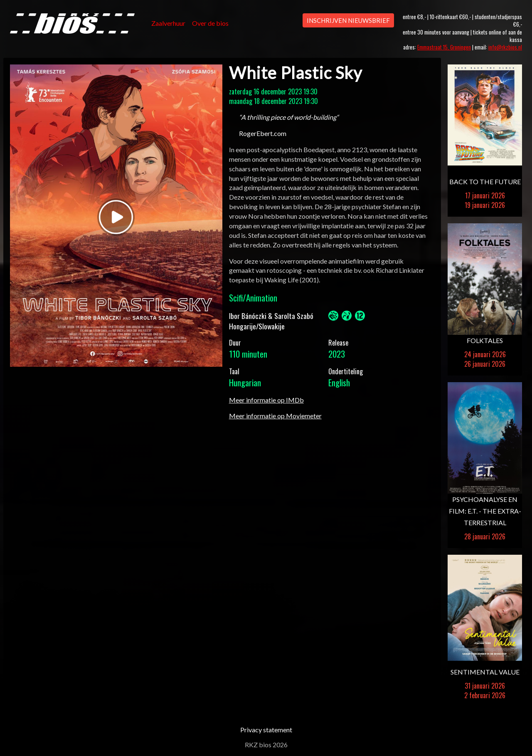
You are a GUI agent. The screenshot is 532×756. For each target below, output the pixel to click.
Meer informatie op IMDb (266, 400)
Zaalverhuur (168, 23)
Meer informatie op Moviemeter (275, 416)
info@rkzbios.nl (505, 47)
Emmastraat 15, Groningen (444, 47)
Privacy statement (266, 730)
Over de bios (210, 23)
